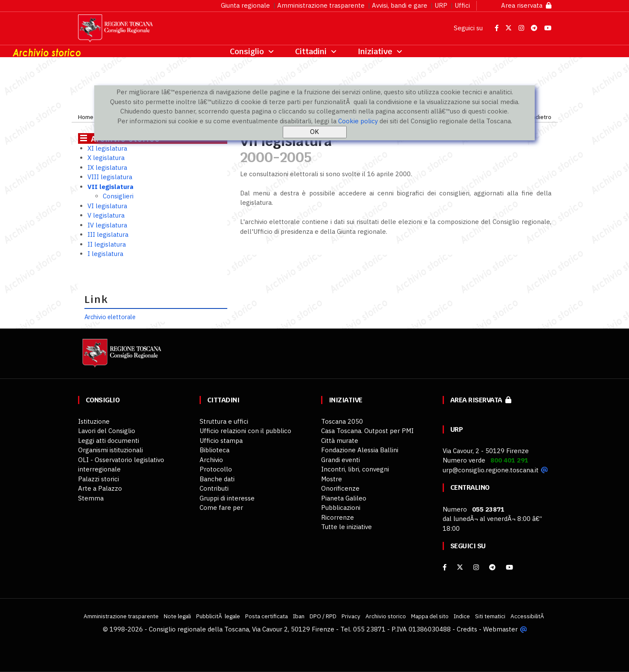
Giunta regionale (245, 5)
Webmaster (500, 629)
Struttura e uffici (224, 421)
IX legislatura (107, 167)
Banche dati (217, 479)
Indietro (541, 117)
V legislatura (106, 215)
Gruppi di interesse (227, 498)
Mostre (332, 479)
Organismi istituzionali (110, 450)
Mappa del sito (430, 616)
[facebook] (445, 567)
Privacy (351, 616)
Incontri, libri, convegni (355, 469)
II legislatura (107, 244)
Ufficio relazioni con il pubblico (245, 431)
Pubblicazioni (341, 508)
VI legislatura (107, 206)
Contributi (214, 488)
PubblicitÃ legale (218, 616)
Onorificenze (340, 488)
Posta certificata (267, 616)
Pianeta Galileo (344, 498)
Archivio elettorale (110, 317)
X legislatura (106, 158)
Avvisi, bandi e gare (400, 5)
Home (86, 117)
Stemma (91, 498)
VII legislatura (110, 187)
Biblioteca (214, 450)
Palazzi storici (99, 479)
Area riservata (526, 5)
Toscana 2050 (342, 421)
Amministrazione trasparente (321, 5)
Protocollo (216, 469)
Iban (299, 616)
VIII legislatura (110, 177)
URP (441, 5)
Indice (462, 616)
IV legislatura (107, 225)
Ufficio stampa (221, 441)
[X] (460, 567)
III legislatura (108, 234)
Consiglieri (118, 196)
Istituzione (94, 421)
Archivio (211, 460)
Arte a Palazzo (100, 488)
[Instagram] (476, 567)
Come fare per (221, 508)
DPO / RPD (323, 616)
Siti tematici (490, 616)
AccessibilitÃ (528, 616)
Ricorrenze (338, 517)
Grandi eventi (341, 460)
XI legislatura (107, 148)
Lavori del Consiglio (107, 431)
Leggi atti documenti (109, 441)
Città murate (340, 441)
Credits (467, 629)
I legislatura (105, 254)
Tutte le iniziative (346, 527)
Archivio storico (386, 616)
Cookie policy (358, 121)
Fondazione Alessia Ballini (360, 450)
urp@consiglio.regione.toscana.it (491, 470)
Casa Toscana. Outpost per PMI (367, 431)
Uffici (462, 5)
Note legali (177, 616)
